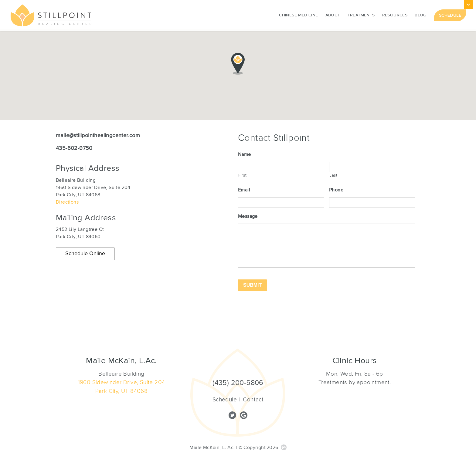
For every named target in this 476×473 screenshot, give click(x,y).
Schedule (450, 15)
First (242, 174)
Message (248, 213)
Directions (67, 202)
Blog (421, 14)
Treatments (361, 14)
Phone (336, 188)
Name (245, 154)
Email (244, 188)
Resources (395, 14)
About (333, 14)
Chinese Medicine (298, 14)
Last (333, 174)
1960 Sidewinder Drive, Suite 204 (122, 382)
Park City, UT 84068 (122, 391)
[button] (85, 254)
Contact (253, 400)
